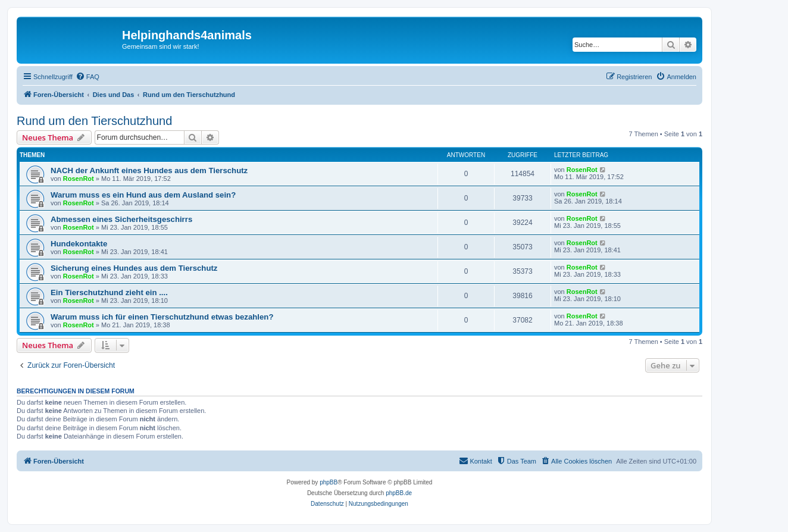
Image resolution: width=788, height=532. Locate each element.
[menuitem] (87, 77)
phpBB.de (399, 493)
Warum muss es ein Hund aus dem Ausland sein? (143, 195)
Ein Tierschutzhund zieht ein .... (109, 292)
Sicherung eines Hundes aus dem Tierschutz (134, 268)
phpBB (329, 482)
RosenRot (79, 179)
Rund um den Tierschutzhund (94, 121)
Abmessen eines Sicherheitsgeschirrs (121, 219)
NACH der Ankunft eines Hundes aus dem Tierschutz (149, 170)
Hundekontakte (79, 244)
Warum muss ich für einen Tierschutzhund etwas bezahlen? (162, 317)
